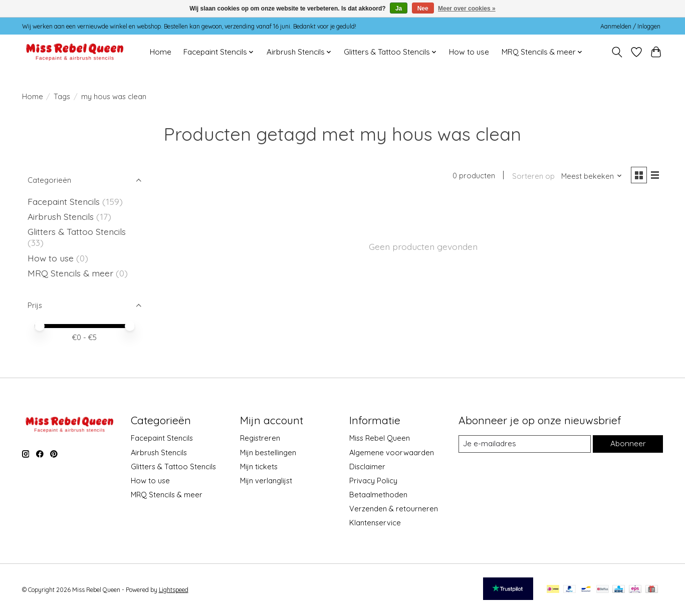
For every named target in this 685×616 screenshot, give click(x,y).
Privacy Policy (373, 481)
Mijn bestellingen (268, 452)
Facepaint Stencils (65, 201)
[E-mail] (524, 444)
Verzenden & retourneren (394, 509)
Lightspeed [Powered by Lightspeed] (174, 590)
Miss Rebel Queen (380, 438)
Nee (423, 9)
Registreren (260, 438)
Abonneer (628, 444)
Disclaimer (367, 467)
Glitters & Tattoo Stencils (77, 231)
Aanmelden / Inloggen (630, 26)
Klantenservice (375, 523)
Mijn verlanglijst (266, 481)
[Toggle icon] (617, 52)
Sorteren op (531, 177)
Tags (62, 96)
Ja (399, 9)
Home (161, 52)
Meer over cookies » (467, 9)
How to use (469, 52)
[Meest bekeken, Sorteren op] (590, 177)
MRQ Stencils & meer (70, 273)
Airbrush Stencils (61, 216)
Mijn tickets (259, 467)
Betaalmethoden (378, 495)
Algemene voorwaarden (392, 452)
